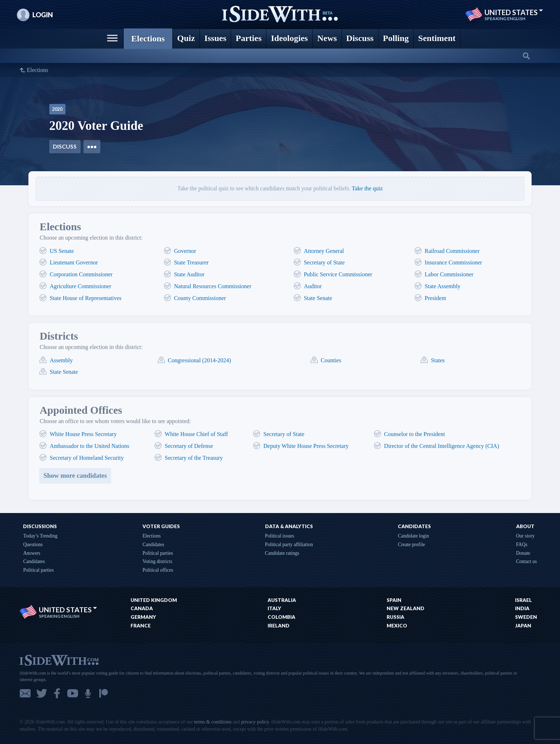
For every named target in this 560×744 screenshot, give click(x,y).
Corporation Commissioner (81, 274)
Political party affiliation (289, 545)
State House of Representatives (86, 298)
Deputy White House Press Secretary (306, 446)
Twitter (42, 693)
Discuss (65, 146)
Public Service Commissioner (338, 274)
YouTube (73, 693)
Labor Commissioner (449, 274)
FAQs (522, 545)
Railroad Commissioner (452, 251)
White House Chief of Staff (196, 434)
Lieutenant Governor (74, 262)
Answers (32, 553)
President (436, 298)
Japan (523, 626)
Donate (523, 553)
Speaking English (505, 19)
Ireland (279, 626)
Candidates (34, 561)
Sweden (526, 617)
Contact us (527, 561)
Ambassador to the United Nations (89, 446)
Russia (395, 617)
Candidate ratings (282, 553)
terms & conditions (213, 722)
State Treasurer (191, 262)
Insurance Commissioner (454, 262)
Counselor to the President (415, 434)
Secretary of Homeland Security (87, 458)
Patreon (104, 693)
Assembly (61, 360)
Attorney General (324, 251)
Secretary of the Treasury (194, 458)
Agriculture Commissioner (80, 286)
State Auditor (189, 274)
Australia (282, 600)
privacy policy (255, 722)
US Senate (62, 251)
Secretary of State (324, 262)
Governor (185, 251)
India (522, 608)
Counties (331, 360)
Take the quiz (367, 188)
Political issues (280, 536)
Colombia (281, 617)
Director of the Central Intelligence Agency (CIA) (442, 446)
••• (92, 146)
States (438, 360)
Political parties (38, 570)
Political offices (158, 570)
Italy (274, 608)
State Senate (318, 298)
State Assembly (443, 286)
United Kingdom (154, 600)
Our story (525, 536)
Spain (394, 600)
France (141, 626)
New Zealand (406, 608)
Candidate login (413, 536)
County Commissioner (200, 298)
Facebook (57, 693)
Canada (142, 608)
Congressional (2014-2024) (200, 360)
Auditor (313, 286)
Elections (37, 70)
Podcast (88, 693)
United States (514, 12)
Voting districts (157, 561)
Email (25, 693)
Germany (143, 617)
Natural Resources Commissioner (213, 286)
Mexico (397, 626)
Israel (523, 600)
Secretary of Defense (189, 446)
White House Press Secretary (83, 434)
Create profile (411, 545)
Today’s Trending (40, 536)
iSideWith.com (59, 660)
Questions (33, 545)
